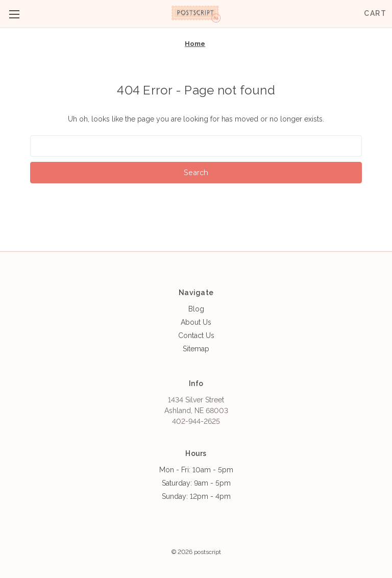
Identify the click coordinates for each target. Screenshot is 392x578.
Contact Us (196, 335)
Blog (196, 309)
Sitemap (196, 349)
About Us (196, 322)
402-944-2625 (196, 421)
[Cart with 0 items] (375, 14)
